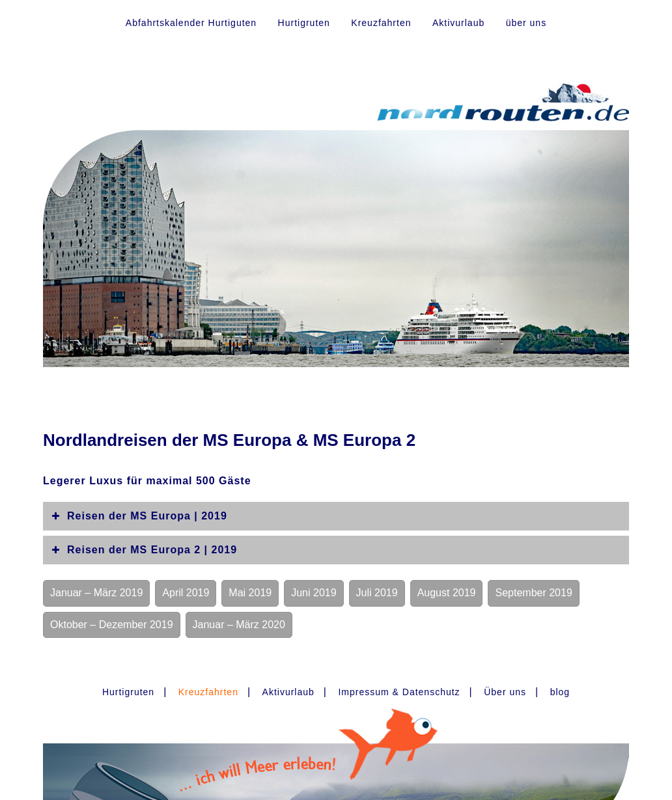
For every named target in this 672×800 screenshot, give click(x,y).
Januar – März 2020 (239, 625)
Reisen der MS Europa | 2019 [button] (138, 516)
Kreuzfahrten (381, 23)
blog (560, 692)
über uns (526, 23)
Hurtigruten (304, 23)
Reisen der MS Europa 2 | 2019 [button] (143, 550)
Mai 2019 (250, 593)
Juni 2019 (314, 593)
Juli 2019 (377, 593)
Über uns (505, 692)
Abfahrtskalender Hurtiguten (191, 23)
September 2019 (533, 593)
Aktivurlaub (458, 23)
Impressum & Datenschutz (399, 692)
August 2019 (447, 593)
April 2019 (186, 593)
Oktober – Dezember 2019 (112, 625)
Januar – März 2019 (96, 593)
